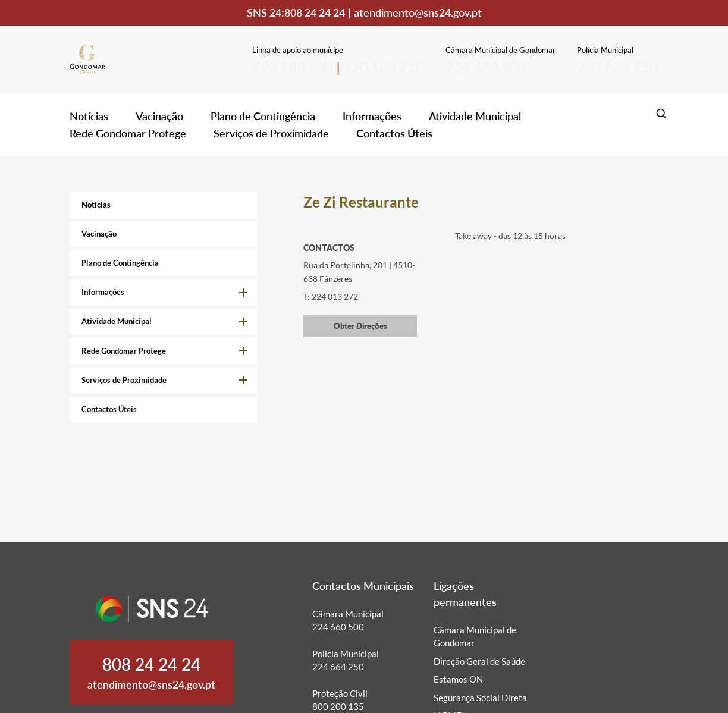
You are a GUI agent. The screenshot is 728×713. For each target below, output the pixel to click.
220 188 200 (293, 67)
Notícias (89, 116)
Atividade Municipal (475, 116)
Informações (372, 116)
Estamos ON (458, 679)
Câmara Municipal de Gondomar (475, 637)
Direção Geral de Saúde (479, 661)
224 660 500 (486, 67)
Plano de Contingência (263, 116)
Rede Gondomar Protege (128, 133)
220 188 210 (384, 67)
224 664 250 (617, 67)
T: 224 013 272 (331, 296)
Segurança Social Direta (480, 698)
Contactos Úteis (394, 133)
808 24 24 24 (315, 12)
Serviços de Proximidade (271, 133)
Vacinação (159, 116)
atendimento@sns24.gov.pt (418, 12)
